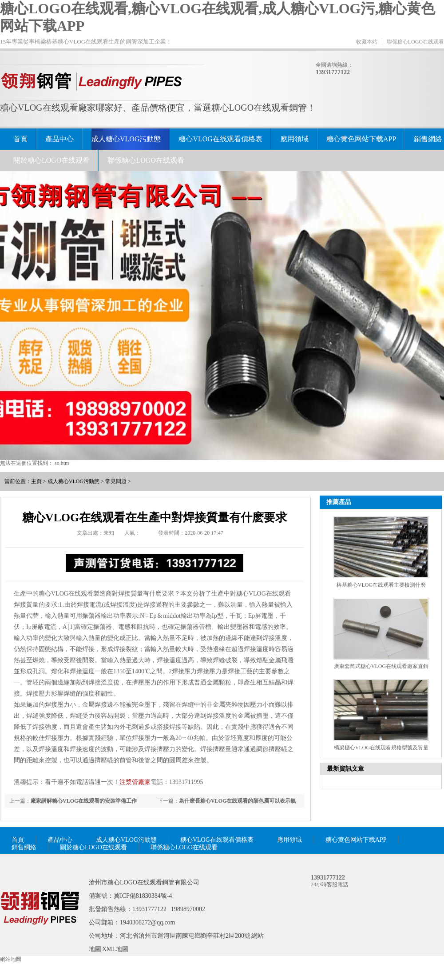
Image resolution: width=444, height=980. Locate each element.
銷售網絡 (428, 139)
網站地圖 (11, 959)
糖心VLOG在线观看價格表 (220, 139)
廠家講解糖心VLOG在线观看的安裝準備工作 (84, 801)
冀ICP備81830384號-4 (143, 896)
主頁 (36, 481)
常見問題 (116, 481)
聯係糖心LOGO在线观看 (415, 42)
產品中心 (59, 139)
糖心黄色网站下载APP (361, 139)
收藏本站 (367, 42)
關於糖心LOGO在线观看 (52, 160)
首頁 (20, 139)
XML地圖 (115, 949)
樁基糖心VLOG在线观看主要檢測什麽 (381, 585)
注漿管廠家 (135, 782)
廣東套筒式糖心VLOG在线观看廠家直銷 (381, 666)
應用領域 (294, 139)
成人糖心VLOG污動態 (126, 139)
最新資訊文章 (345, 769)
